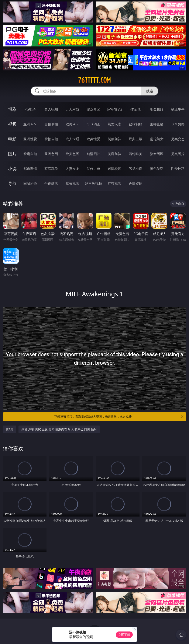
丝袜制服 (135, 124)
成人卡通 (72, 139)
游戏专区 (93, 109)
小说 (12, 169)
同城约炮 (30, 183)
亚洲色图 (51, 154)
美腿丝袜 (114, 154)
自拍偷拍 (51, 124)
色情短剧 (135, 183)
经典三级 (135, 139)
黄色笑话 (157, 169)
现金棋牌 (157, 109)
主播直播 (157, 124)
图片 (12, 154)
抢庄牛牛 (178, 109)
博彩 (12, 109)
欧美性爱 (93, 139)
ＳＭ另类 (178, 124)
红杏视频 (114, 183)
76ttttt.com (94, 80)
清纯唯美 (135, 154)
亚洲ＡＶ (30, 124)
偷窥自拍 (30, 154)
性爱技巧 (178, 169)
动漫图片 (93, 154)
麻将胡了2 (115, 109)
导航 (12, 183)
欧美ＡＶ (72, 124)
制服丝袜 (114, 139)
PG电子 (30, 109)
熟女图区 (157, 154)
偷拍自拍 (51, 139)
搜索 (150, 91)
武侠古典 (93, 169)
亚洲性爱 (30, 139)
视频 (12, 124)
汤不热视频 (93, 183)
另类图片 (178, 154)
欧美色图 (72, 154)
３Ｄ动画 (93, 124)
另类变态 (178, 139)
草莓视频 (72, 183)
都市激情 (30, 169)
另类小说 (135, 169)
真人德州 (51, 109)
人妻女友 (72, 169)
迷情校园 (114, 169)
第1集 (10, 429)
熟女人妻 (114, 124)
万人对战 (72, 109)
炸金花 (135, 109)
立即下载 (124, 635)
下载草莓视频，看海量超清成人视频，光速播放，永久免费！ (119, 417)
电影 (12, 139)
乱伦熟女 (157, 139)
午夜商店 (51, 183)
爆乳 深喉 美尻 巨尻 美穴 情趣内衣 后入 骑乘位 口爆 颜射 (59, 429)
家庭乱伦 (51, 169)
